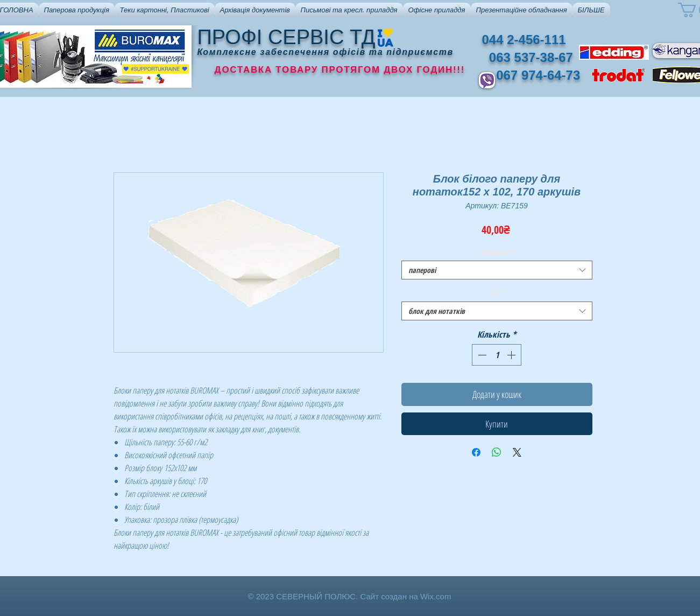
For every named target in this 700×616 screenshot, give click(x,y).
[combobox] (497, 270)
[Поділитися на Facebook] (476, 452)
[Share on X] (517, 452)
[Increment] (512, 355)
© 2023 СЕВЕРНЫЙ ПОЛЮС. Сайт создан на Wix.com (350, 596)
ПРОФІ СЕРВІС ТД (287, 37)
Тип (497, 293)
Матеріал (497, 252)
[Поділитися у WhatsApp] (497, 452)
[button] (77, 10)
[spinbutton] (497, 355)
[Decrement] (481, 355)
